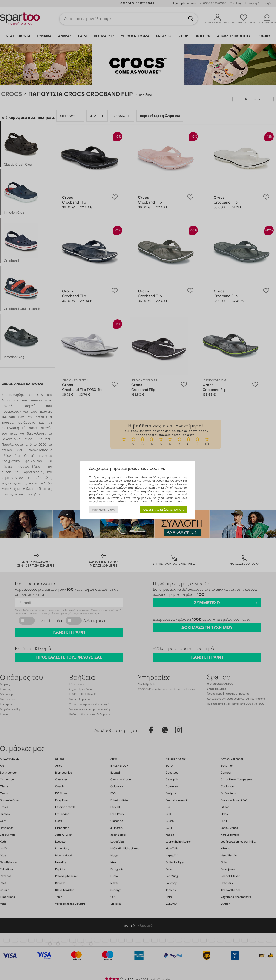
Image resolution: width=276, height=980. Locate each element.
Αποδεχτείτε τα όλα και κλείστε (163, 510)
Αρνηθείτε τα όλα (104, 510)
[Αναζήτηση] (191, 19)
